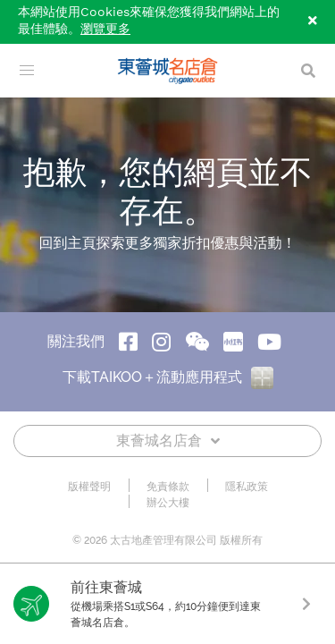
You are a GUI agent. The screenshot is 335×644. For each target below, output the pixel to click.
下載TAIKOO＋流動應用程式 (168, 377)
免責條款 (168, 487)
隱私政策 (247, 487)
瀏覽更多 (105, 30)
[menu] (27, 71)
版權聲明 (89, 487)
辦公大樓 (168, 503)
